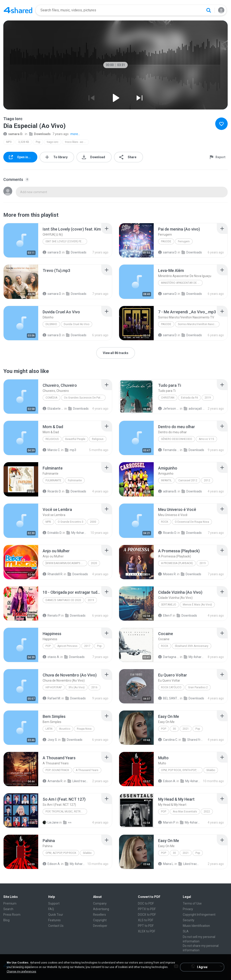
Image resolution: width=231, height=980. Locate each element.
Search (8, 909)
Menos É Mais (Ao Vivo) (197, 605)
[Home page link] (18, 10)
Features (54, 920)
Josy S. (50, 740)
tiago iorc (53, 142)
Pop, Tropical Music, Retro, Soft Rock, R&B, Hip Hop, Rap (66, 812)
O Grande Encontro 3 (71, 522)
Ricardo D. (52, 491)
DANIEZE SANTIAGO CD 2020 (63, 600)
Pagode (166, 241)
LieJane (51, 822)
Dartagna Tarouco (169, 657)
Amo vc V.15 (206, 439)
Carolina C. (168, 740)
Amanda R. (53, 781)
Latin (49, 729)
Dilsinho (51, 324)
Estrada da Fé (189, 398)
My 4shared (77, 533)
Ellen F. (165, 616)
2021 (186, 729)
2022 (207, 812)
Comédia (51, 398)
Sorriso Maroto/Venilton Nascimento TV (199, 324)
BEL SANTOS (169, 698)
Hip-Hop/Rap (54, 687)
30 (174, 729)
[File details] (21, 240)
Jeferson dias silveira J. (169, 409)
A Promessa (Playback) (177, 563)
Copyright (100, 920)
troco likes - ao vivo (77, 142)
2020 (94, 563)
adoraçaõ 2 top (194, 409)
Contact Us (56, 926)
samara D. (13, 134)
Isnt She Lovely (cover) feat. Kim (66, 241)
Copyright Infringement (199, 915)
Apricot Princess (67, 646)
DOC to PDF (146, 903)
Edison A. (167, 781)
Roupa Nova (84, 729)
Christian (168, 398)
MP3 (9, 142)
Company (100, 903)
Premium (10, 903)
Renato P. (52, 616)
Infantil (166, 480)
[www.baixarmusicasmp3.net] (66, 563)
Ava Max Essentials (185, 812)
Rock (165, 522)
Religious (52, 439)
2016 (94, 687)
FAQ (51, 909)
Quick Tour (56, 915)
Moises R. (167, 574)
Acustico (65, 729)
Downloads (40, 134)
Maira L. (166, 864)
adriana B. (168, 491)
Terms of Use (192, 903)
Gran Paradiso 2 (198, 687)
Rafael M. (52, 698)
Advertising (101, 909)
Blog (6, 920)
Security (189, 920)
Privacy (188, 909)
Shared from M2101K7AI (193, 740)
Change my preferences (21, 972)
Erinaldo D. (52, 533)
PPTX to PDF (147, 909)
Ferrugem (184, 241)
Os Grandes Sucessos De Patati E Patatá (85, 398)
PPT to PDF (146, 926)
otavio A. (51, 657)
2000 (93, 522)
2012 (207, 480)
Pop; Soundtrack (57, 770)
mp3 (71, 450)
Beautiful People (75, 439)
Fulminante (53, 480)
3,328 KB (24, 142)
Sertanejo (169, 605)
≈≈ (67, 822)
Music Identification (196, 926)
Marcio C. (52, 450)
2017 (87, 646)
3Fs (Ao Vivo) (77, 687)
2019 (208, 398)
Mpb (48, 522)
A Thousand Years (87, 770)
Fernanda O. (169, 450)
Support (54, 903)
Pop (38, 142)
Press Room (12, 915)
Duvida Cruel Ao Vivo (77, 324)
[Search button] (209, 10)
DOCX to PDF (147, 915)
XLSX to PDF (147, 931)
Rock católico (171, 687)
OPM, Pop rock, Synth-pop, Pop (182, 770)
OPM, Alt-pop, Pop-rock (61, 853)
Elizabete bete (53, 409)
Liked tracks (78, 781)
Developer (100, 926)
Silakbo (211, 770)
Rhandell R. (53, 574)
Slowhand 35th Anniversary (192, 646)
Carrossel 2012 (188, 480)
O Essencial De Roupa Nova (192, 522)
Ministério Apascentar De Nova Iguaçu (182, 283)
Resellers (100, 915)
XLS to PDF (146, 920)
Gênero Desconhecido (177, 439)
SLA (186, 931)
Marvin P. (167, 822)
